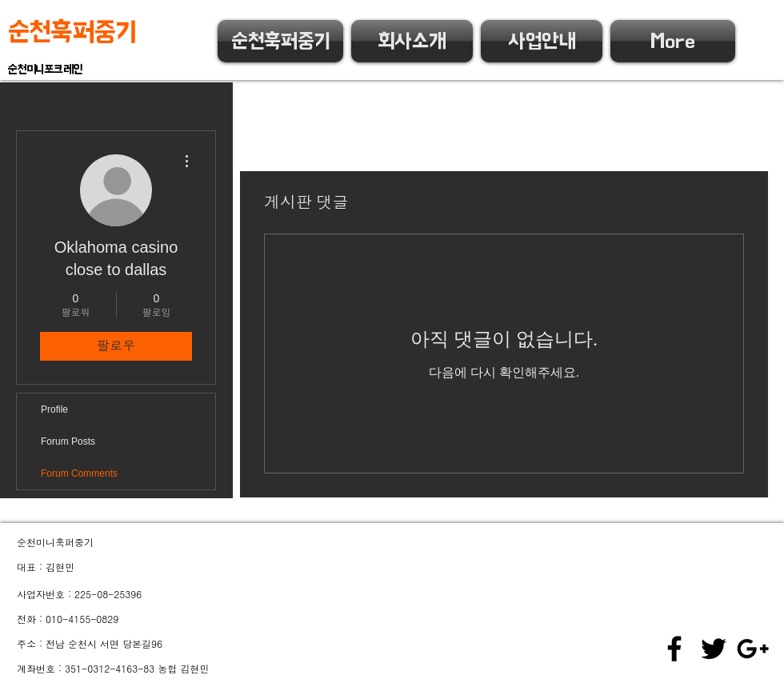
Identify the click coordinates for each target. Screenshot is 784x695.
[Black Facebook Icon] (674, 649)
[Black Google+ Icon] (753, 649)
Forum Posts (68, 441)
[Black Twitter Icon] (714, 649)
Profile (54, 409)
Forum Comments (79, 473)
